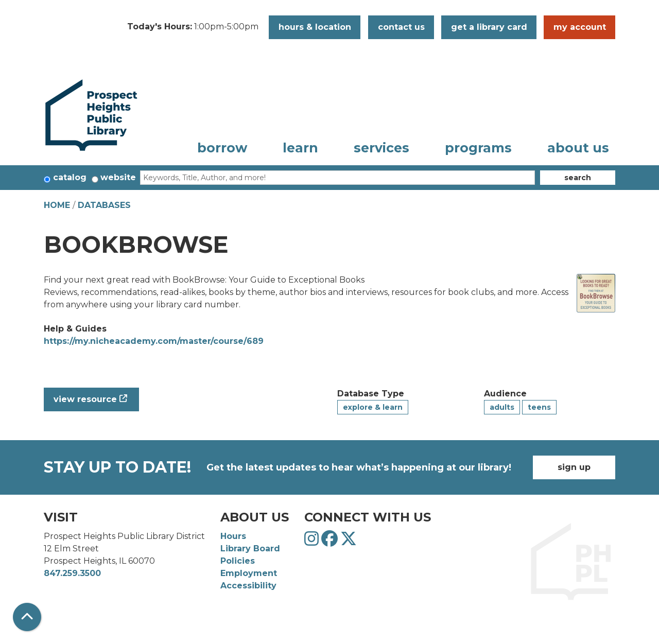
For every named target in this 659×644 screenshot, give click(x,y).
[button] (193, 27)
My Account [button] (580, 27)
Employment (249, 573)
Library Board (250, 549)
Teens (539, 407)
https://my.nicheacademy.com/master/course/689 (154, 341)
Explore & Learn (373, 407)
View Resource (85, 399)
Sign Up (574, 467)
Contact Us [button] (401, 27)
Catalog (70, 177)
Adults (502, 407)
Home (57, 205)
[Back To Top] (27, 617)
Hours (233, 536)
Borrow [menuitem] (222, 148)
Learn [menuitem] (300, 148)
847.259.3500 (72, 573)
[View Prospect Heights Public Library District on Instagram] (313, 542)
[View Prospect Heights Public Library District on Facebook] (331, 542)
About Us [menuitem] (578, 148)
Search (578, 178)
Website (118, 177)
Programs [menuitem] (478, 148)
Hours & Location (315, 27)
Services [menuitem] (381, 148)
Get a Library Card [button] (489, 27)
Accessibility (248, 586)
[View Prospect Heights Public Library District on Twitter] (349, 542)
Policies (238, 561)
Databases (104, 205)
